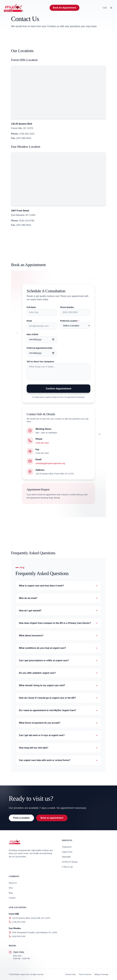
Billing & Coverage (101, 974)
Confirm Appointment (58, 389)
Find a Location (21, 818)
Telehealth (66, 857)
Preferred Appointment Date (40, 348)
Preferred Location (69, 321)
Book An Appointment (65, 8)
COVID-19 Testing (70, 862)
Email (29, 321)
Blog (11, 893)
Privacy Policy (71, 974)
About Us (13, 883)
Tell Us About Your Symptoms (40, 362)
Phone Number (67, 307)
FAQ (11, 888)
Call (105, 8)
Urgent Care (67, 852)
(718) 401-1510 (42, 443)
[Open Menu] (111, 8)
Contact (12, 898)
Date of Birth (32, 334)
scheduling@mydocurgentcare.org (50, 463)
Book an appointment (52, 818)
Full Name (31, 307)
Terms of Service (85, 974)
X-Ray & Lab (67, 867)
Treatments (67, 847)
